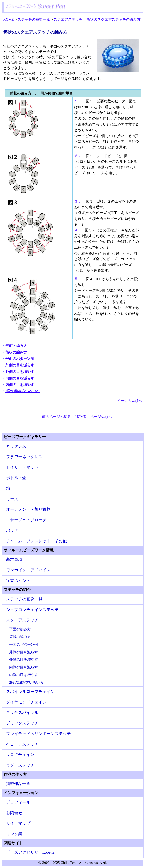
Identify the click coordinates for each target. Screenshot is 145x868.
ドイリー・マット (22, 467)
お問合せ (14, 813)
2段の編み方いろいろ (22, 391)
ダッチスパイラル (22, 712)
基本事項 (14, 559)
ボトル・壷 (16, 478)
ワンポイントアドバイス (28, 570)
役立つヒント (18, 581)
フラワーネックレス (24, 457)
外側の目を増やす (20, 372)
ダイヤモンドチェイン (26, 702)
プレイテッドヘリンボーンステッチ (38, 734)
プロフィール (18, 802)
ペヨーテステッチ (22, 744)
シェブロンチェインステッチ (32, 610)
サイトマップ (18, 823)
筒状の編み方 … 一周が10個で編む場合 (41, 93)
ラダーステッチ (20, 765)
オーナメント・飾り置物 (28, 509)
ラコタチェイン (20, 755)
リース (12, 499)
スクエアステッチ (22, 620)
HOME (81, 417)
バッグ (12, 530)
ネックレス (16, 446)
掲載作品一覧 (18, 784)
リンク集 (14, 834)
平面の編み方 (16, 346)
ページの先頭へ (129, 401)
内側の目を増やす (20, 385)
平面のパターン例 (20, 359)
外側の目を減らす (20, 365)
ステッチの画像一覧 (24, 599)
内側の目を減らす (20, 378)
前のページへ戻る (56, 417)
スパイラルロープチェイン (30, 692)
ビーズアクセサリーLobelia (30, 852)
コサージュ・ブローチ (26, 520)
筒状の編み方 (16, 352)
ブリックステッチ (22, 723)
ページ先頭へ (101, 417)
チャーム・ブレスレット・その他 (36, 541)
